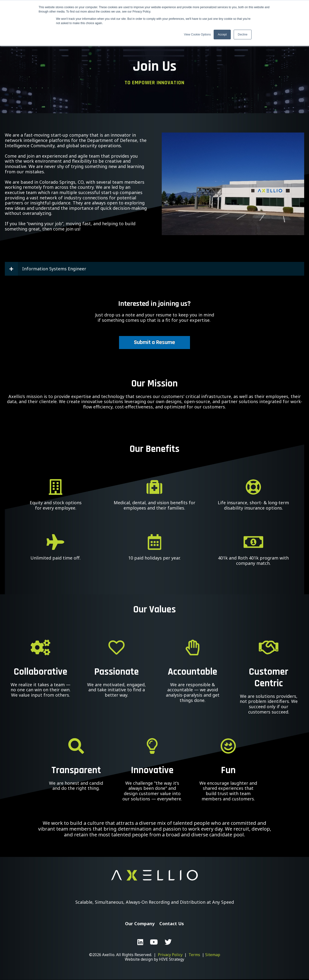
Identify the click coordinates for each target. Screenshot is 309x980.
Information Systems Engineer (46, 269)
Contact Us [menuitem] (172, 924)
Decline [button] (243, 35)
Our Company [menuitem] (140, 924)
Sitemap (213, 955)
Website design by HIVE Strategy (154, 959)
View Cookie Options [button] (197, 35)
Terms (194, 955)
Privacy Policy (170, 955)
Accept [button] (222, 35)
